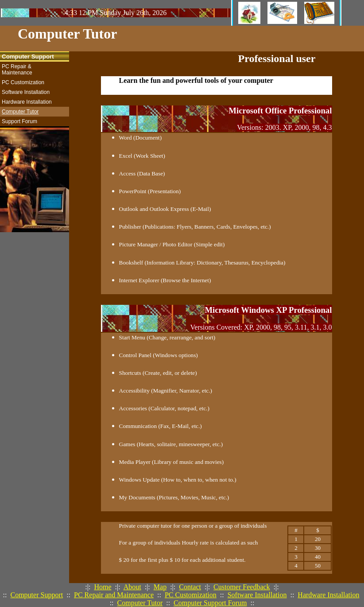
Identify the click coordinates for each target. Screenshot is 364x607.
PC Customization (191, 595)
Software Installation (257, 595)
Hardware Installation (328, 595)
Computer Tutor (140, 603)
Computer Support (37, 595)
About (132, 587)
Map (160, 587)
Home (103, 587)
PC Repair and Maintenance (114, 595)
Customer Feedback (242, 587)
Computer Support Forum (210, 603)
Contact (190, 587)
